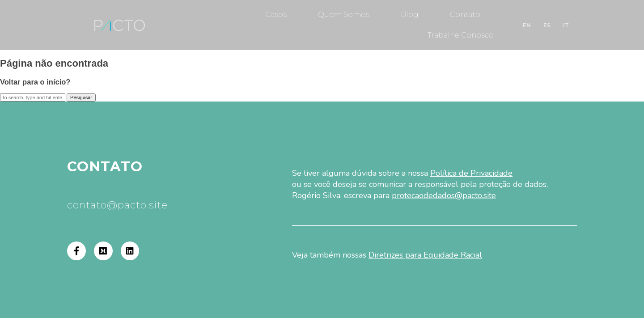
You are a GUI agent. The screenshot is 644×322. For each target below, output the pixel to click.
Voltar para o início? (35, 82)
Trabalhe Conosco (461, 35)
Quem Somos (344, 15)
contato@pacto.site (117, 205)
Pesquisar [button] (81, 97)
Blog (410, 15)
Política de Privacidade (471, 173)
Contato (465, 15)
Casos (276, 15)
